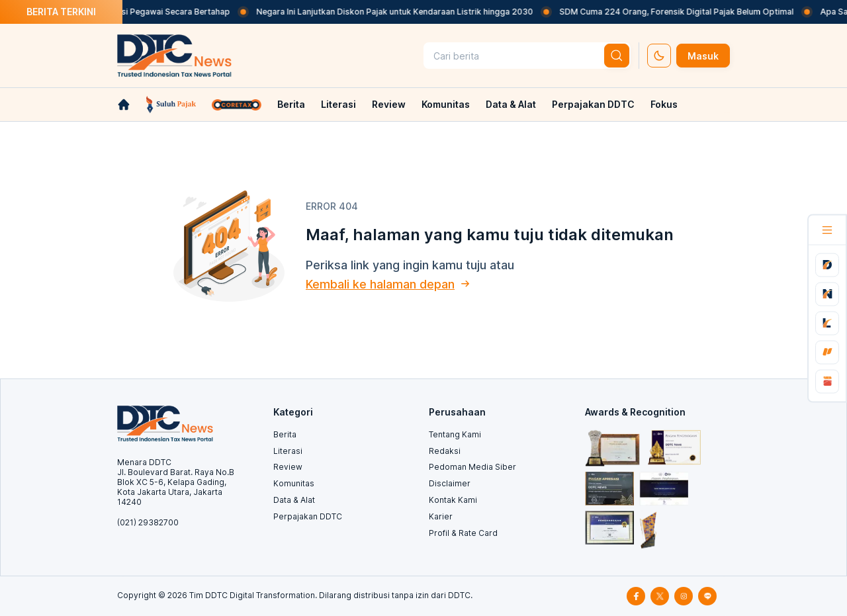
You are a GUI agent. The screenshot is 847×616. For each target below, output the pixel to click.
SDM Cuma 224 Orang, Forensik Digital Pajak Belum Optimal (685, 12)
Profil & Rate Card (463, 533)
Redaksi (445, 451)
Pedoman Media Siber (472, 467)
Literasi (338, 104)
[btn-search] (617, 56)
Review (389, 104)
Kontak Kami (453, 500)
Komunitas (446, 104)
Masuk (703, 56)
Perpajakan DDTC (593, 104)
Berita (291, 104)
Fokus (664, 104)
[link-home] (124, 105)
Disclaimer (450, 483)
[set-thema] (659, 56)
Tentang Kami (455, 434)
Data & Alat (511, 104)
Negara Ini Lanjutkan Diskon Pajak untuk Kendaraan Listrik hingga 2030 (403, 12)
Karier (441, 516)
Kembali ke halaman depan (380, 284)
